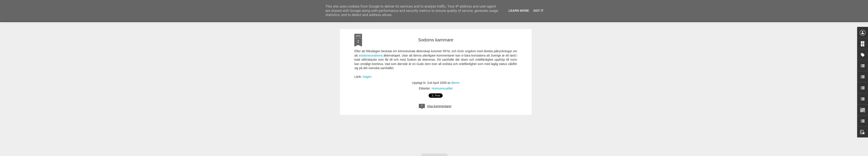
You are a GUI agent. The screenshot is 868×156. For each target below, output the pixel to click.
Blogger (437, 154)
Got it (538, 11)
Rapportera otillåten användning (459, 154)
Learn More (519, 11)
